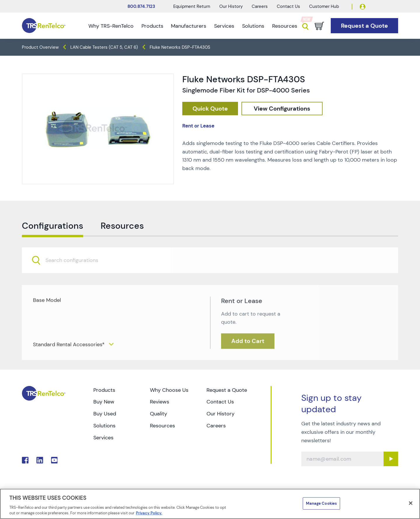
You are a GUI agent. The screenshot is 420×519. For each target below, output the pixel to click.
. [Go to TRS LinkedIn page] (40, 460)
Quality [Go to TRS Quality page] (159, 414)
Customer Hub (324, 6)
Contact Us (288, 6)
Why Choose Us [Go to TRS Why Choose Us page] (169, 390)
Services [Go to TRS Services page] (103, 438)
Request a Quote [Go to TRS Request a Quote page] (227, 390)
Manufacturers (189, 26)
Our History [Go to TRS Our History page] (220, 414)
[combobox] (210, 275)
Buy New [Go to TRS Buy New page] (104, 402)
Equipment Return (192, 6)
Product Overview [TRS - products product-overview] (40, 47)
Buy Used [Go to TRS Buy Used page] (105, 414)
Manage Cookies (321, 503)
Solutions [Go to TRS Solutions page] (104, 426)
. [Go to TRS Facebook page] (25, 460)
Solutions (253, 26)
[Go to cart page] (319, 26)
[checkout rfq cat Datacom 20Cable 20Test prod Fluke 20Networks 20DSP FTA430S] (210, 109)
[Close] (411, 503)
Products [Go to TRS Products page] (104, 390)
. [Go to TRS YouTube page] (54, 460)
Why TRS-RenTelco (111, 26)
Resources (285, 26)
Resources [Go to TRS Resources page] (162, 426)
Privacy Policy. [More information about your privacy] (149, 513)
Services (224, 26)
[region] (210, 504)
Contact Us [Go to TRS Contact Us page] (220, 402)
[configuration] (282, 109)
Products (152, 26)
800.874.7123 (141, 6)
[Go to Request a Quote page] (364, 26)
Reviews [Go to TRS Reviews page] (160, 402)
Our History (231, 6)
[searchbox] (75, 275)
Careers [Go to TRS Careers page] (216, 426)
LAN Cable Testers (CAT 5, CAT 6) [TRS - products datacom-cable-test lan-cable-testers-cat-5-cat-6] (104, 47)
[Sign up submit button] (391, 459)
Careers (260, 6)
